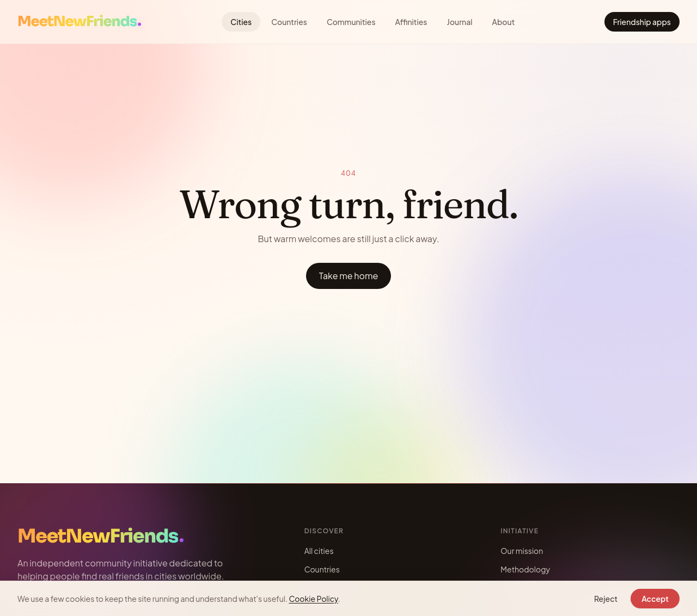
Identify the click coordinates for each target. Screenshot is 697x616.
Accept (655, 599)
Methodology (525, 569)
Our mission (522, 551)
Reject (606, 599)
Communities (351, 22)
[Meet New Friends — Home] (79, 22)
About (504, 22)
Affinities (411, 22)
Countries (289, 22)
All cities (319, 551)
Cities (241, 22)
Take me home (349, 276)
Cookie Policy (313, 599)
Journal (460, 22)
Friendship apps (642, 22)
